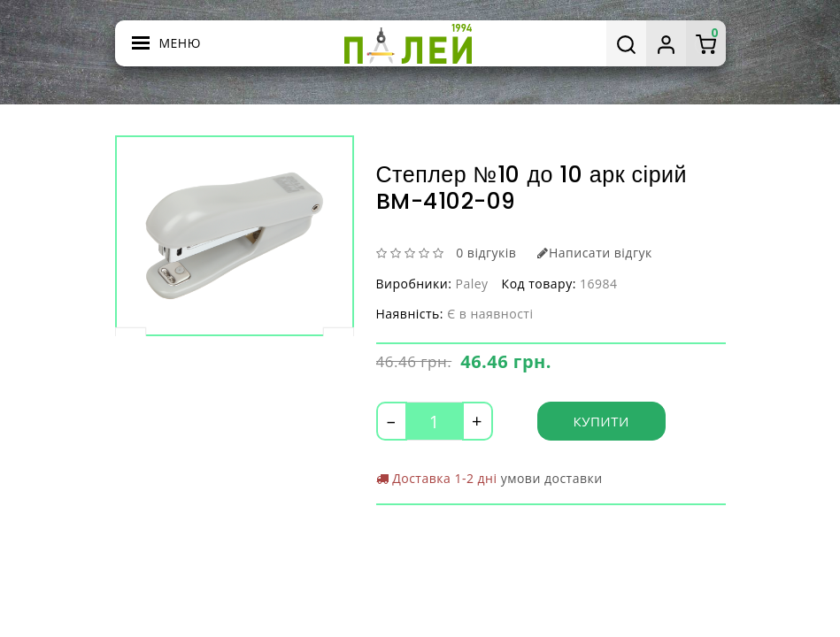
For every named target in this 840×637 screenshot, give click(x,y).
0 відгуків (486, 253)
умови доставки (552, 478)
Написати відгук (594, 253)
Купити (601, 421)
